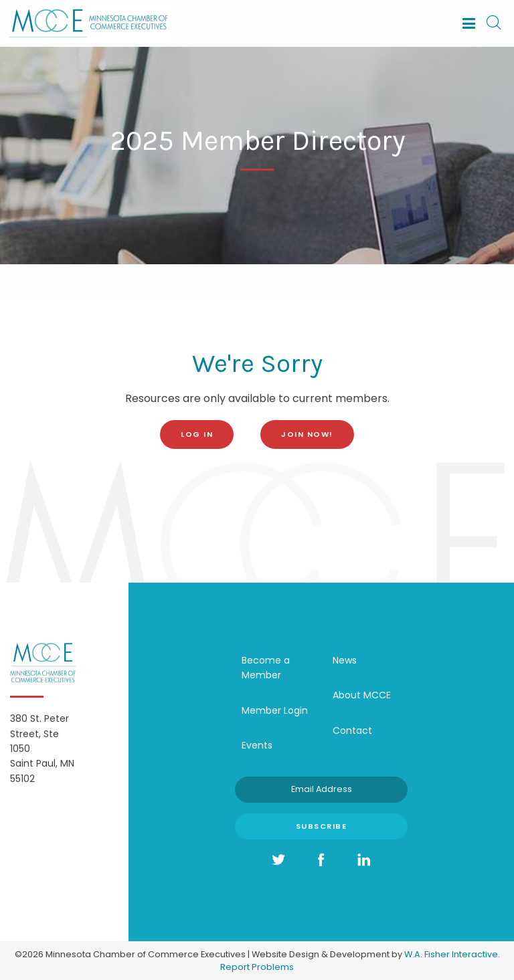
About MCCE (362, 695)
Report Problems (257, 967)
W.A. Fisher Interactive (451, 954)
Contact (352, 730)
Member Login (275, 710)
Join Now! (307, 434)
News (345, 660)
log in (197, 434)
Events (257, 745)
